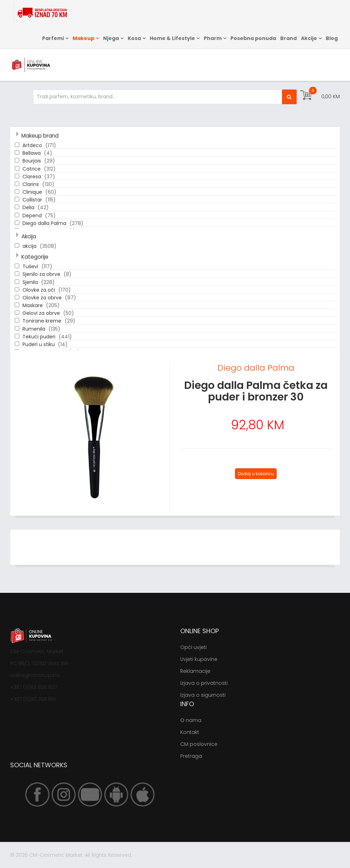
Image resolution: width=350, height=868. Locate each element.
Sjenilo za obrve (42, 274)
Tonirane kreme (43, 321)
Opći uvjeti (193, 647)
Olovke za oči (39, 290)
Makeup (83, 38)
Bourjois (32, 161)
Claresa (32, 177)
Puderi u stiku (39, 344)
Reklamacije (195, 671)
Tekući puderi (40, 337)
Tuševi (31, 266)
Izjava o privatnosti (204, 683)
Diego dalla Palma (45, 223)
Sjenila (31, 282)
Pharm (213, 38)
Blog (332, 38)
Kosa (134, 38)
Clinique (33, 192)
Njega (111, 38)
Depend (33, 216)
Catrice (32, 169)
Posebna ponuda (253, 38)
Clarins (31, 184)
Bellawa (32, 153)
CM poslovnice (199, 744)
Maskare (33, 305)
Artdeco (33, 145)
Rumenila (35, 329)
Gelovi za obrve (42, 313)
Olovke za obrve (43, 298)
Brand (288, 38)
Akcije (309, 38)
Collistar (33, 200)
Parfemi (53, 38)
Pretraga (191, 756)
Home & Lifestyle (172, 38)
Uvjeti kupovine (199, 659)
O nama (191, 720)
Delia (29, 207)
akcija (30, 246)
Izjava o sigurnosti (203, 695)
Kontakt (190, 732)
